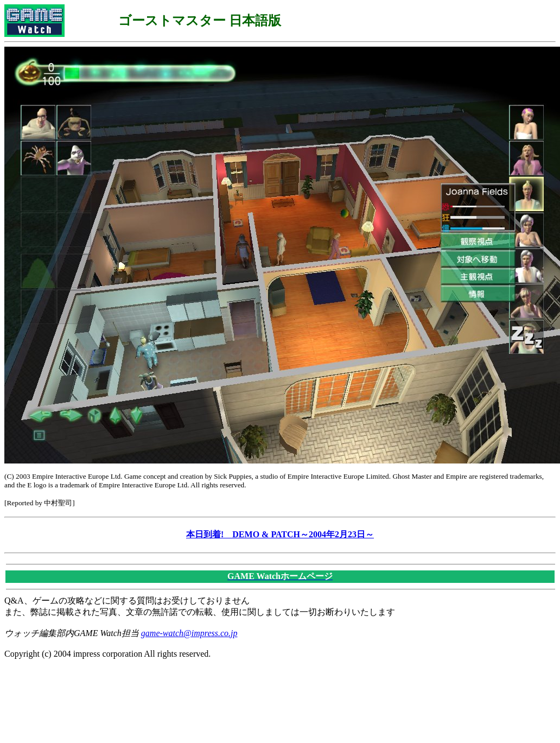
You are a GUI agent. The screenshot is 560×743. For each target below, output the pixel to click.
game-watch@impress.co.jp (189, 633)
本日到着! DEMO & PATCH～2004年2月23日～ (280, 534)
